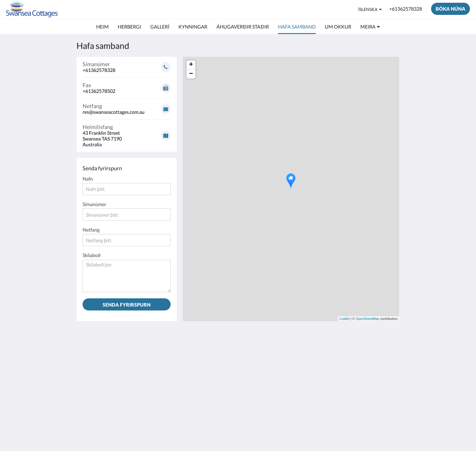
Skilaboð (92, 255)
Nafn (88, 179)
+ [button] (191, 65)
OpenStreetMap (368, 319)
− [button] (191, 74)
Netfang (91, 230)
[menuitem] (102, 27)
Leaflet (344, 319)
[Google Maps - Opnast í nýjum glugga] (127, 133)
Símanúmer (94, 204)
